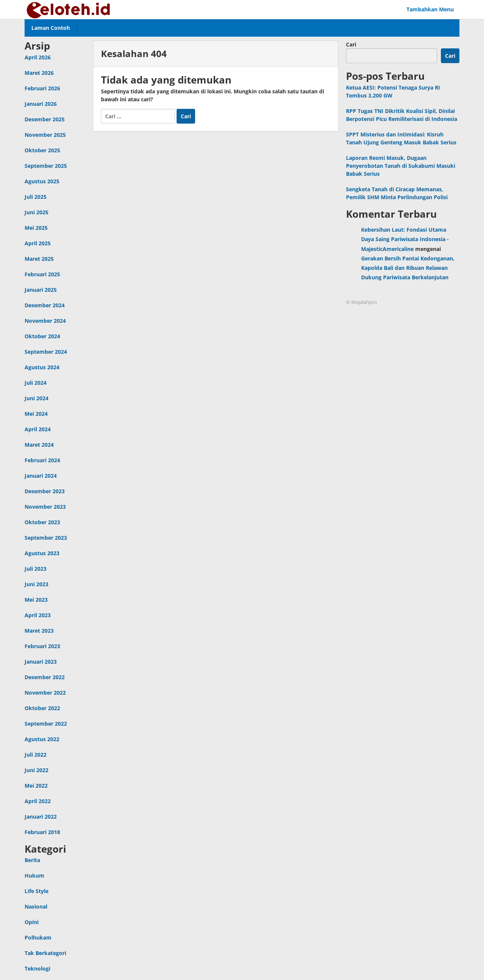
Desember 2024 (45, 305)
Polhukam (38, 937)
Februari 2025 (42, 274)
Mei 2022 (36, 786)
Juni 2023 (36, 584)
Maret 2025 (39, 259)
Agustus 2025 (42, 181)
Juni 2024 (36, 398)
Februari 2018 (42, 832)
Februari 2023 (42, 646)
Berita (32, 860)
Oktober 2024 (42, 336)
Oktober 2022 (42, 708)
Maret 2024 (39, 445)
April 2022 (38, 801)
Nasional (36, 906)
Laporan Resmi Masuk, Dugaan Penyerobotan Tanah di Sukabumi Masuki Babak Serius (401, 166)
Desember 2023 (45, 491)
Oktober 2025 (42, 150)
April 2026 (38, 57)
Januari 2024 (41, 476)
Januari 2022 (41, 817)
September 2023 (46, 538)
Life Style (36, 891)
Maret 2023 (39, 631)
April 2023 (38, 615)
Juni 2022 (36, 770)
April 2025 (38, 243)
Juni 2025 (36, 212)
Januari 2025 (41, 290)
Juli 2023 (36, 569)
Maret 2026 (39, 73)
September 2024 (46, 352)
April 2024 (38, 429)
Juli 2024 (36, 383)
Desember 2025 (45, 119)
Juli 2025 (36, 197)
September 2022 (46, 724)
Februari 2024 (42, 460)
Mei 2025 (36, 228)
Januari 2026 (41, 104)
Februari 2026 (42, 88)
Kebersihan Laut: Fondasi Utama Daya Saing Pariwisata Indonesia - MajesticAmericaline (405, 239)
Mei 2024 (36, 414)
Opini (32, 922)
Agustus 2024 (42, 367)
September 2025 (46, 166)
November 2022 (45, 693)
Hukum (34, 875)
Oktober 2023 (42, 522)
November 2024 (45, 321)
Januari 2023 (41, 662)
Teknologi (37, 968)
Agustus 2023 (42, 553)
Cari (351, 44)
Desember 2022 (45, 677)
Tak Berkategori (45, 953)
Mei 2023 (36, 600)
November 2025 (45, 135)
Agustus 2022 (42, 739)
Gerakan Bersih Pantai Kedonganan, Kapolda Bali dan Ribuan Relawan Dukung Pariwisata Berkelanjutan (408, 268)
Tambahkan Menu (430, 9)
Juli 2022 (36, 755)
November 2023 (45, 507)
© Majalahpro (361, 302)
